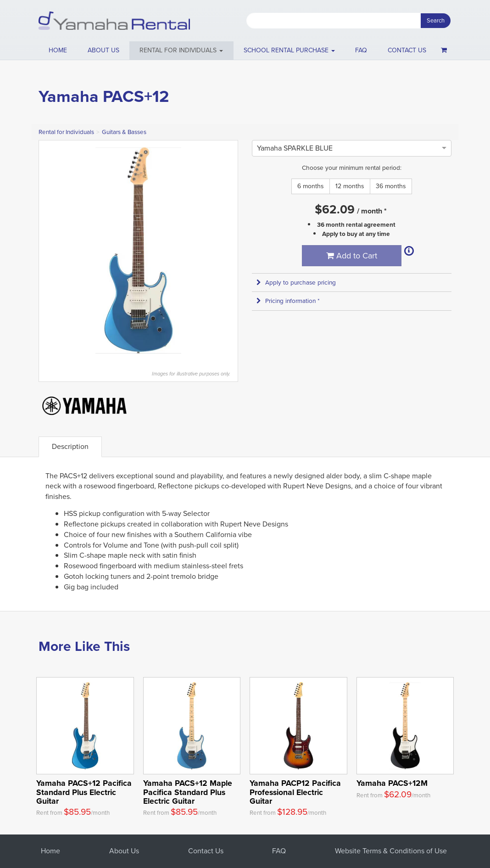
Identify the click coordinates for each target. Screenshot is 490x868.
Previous (50, 251)
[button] (181, 50)
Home (58, 50)
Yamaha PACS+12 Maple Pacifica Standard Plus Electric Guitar (188, 792)
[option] (295, 148)
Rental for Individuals (66, 132)
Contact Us (206, 851)
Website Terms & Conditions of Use (391, 851)
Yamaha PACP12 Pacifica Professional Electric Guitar (295, 792)
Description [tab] (70, 446)
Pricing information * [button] (288, 301)
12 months (350, 186)
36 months (391, 186)
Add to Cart (352, 256)
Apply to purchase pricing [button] (296, 283)
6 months (311, 186)
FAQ (361, 50)
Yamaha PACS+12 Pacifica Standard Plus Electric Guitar (84, 792)
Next (226, 251)
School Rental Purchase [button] (289, 50)
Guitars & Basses (124, 132)
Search (436, 20)
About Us (124, 851)
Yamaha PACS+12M (392, 783)
